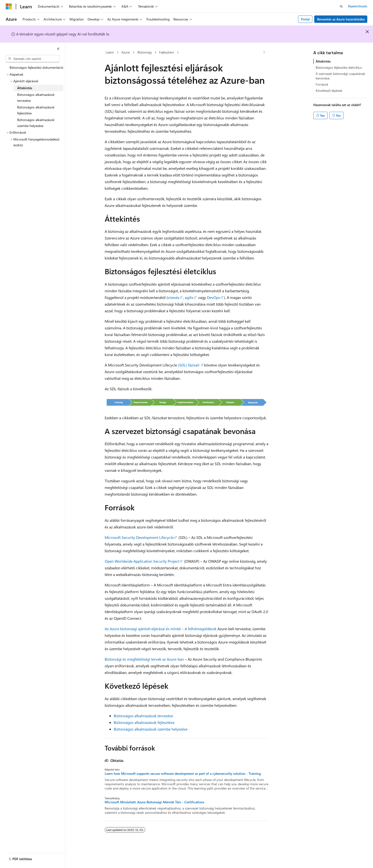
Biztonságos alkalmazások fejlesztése (144, 722)
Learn (110, 52)
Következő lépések (329, 90)
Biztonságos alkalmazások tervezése (143, 716)
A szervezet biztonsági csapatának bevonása (340, 76)
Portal (305, 19)
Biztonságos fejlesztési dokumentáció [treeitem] (36, 67)
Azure (125, 52)
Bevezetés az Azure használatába (341, 19)
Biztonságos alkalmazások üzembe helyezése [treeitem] (36, 123)
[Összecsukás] (58, 49)
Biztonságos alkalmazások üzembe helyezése (151, 729)
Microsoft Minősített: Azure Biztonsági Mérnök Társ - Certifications (155, 802)
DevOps (213, 297)
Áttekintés (323, 61)
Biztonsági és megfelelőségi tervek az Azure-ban (144, 659)
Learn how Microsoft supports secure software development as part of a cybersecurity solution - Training (183, 774)
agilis (189, 297)
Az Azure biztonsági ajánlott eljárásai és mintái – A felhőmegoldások (161, 629)
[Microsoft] (9, 6)
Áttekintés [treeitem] (25, 88)
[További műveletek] (264, 53)
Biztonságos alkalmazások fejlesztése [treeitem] (36, 110)
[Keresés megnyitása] (341, 6)
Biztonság (145, 52)
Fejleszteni (167, 52)
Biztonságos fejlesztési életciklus (339, 67)
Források (322, 84)
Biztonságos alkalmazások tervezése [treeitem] (36, 98)
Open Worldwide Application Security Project (142, 561)
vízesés (174, 297)
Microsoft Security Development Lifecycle (139, 537)
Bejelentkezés (358, 6)
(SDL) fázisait (189, 365)
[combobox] (33, 59)
